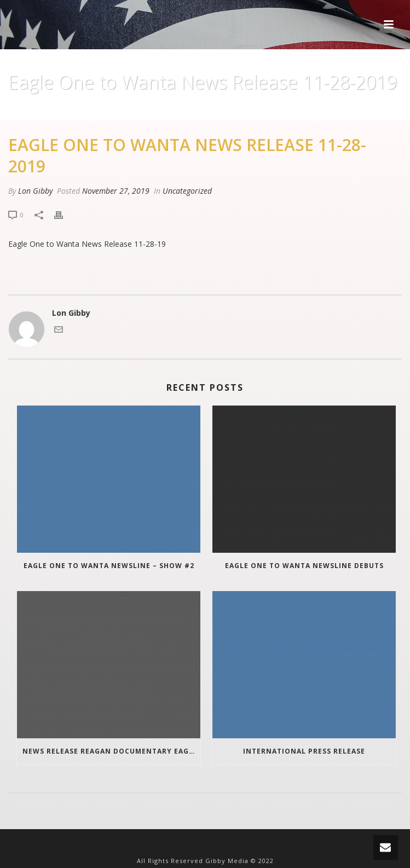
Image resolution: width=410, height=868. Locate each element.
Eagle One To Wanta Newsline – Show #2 (109, 566)
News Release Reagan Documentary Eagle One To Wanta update (111, 751)
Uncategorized (192, 110)
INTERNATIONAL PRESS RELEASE (304, 751)
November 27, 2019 (116, 191)
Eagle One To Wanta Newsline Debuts (304, 566)
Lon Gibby (35, 191)
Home (147, 110)
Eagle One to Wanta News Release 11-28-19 (87, 244)
